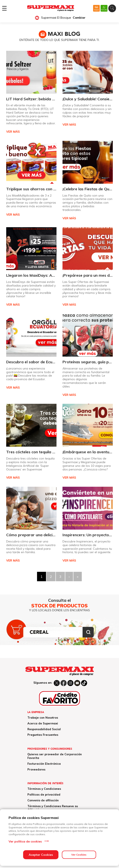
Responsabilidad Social (44, 729)
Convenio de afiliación (43, 800)
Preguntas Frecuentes (43, 735)
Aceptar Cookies (41, 855)
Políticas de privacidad (44, 794)
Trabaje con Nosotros (43, 718)
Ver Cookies (79, 855)
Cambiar (79, 18)
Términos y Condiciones (44, 789)
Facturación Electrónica (44, 764)
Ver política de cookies (25, 841)
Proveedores (36, 769)
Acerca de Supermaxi (43, 723)
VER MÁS (13, 132)
